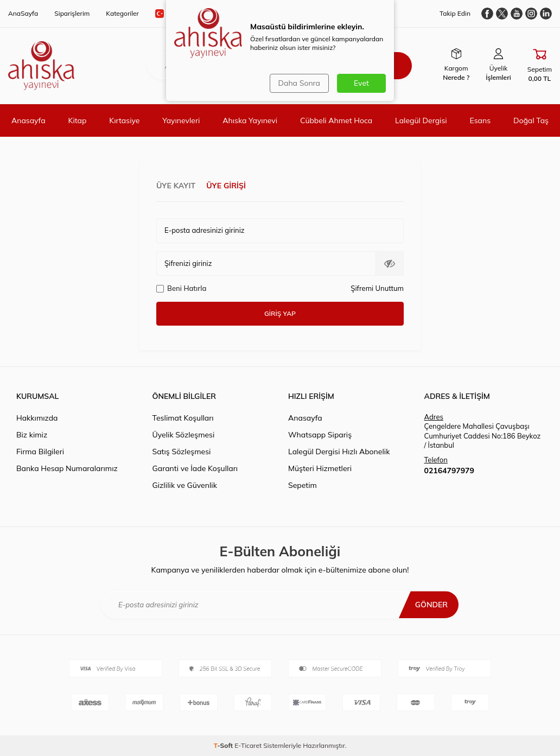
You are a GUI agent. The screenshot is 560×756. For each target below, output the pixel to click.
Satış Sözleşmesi (182, 452)
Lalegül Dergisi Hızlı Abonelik (339, 452)
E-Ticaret (248, 745)
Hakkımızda (37, 418)
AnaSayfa (23, 13)
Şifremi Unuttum (377, 288)
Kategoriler (122, 13)
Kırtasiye (124, 120)
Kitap (78, 120)
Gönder (431, 605)
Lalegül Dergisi (421, 120)
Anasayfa (28, 120)
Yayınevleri (181, 120)
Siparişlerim (72, 13)
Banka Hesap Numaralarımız (67, 468)
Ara (385, 66)
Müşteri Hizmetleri (320, 468)
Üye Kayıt (176, 186)
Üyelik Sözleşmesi (184, 435)
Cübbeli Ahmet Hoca (336, 120)
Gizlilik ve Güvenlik (185, 485)
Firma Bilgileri (40, 452)
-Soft (224, 745)
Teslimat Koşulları (183, 418)
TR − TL (180, 14)
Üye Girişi (226, 186)
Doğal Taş (531, 120)
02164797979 (449, 471)
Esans (481, 120)
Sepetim (303, 485)
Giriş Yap (280, 313)
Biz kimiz (32, 435)
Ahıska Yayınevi (250, 120)
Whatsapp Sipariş (320, 435)
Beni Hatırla (181, 288)
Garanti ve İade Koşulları (195, 468)
